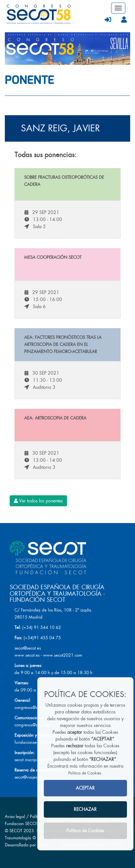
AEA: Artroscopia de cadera (55, 418)
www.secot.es (27, 655)
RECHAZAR (85, 809)
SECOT (16, 831)
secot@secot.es (28, 648)
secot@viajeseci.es (31, 777)
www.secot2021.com (63, 655)
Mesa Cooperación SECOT (53, 257)
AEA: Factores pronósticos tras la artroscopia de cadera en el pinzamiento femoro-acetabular (63, 344)
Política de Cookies (85, 773)
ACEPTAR (85, 788)
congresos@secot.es (32, 707)
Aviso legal (15, 817)
